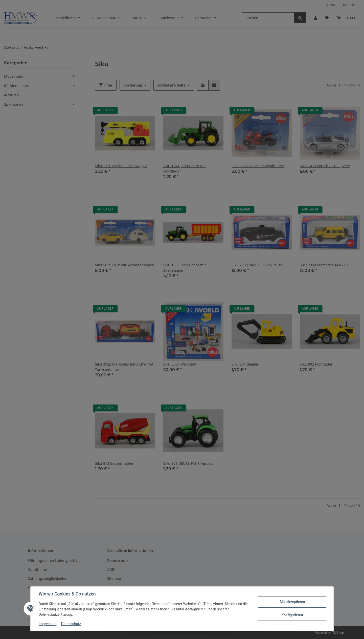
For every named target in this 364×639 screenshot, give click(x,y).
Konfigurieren (292, 615)
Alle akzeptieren (292, 602)
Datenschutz (71, 624)
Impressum (48, 624)
